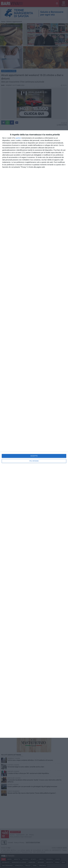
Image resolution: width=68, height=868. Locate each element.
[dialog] (34, 434)
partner (18, 138)
